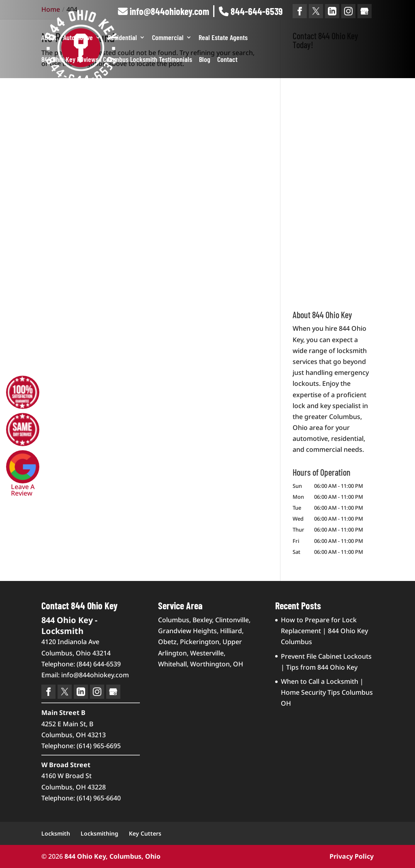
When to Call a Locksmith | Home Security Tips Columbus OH (327, 692)
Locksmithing (99, 833)
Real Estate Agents (223, 38)
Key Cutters (145, 833)
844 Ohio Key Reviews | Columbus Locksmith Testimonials (117, 60)
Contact (227, 60)
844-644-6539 (251, 11)
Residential (122, 38)
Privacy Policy (352, 856)
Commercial (168, 38)
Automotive (78, 38)
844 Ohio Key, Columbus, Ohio (112, 856)
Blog (205, 60)
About (49, 38)
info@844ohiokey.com (164, 11)
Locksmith (56, 833)
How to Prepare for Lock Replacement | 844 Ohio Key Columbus (324, 631)
